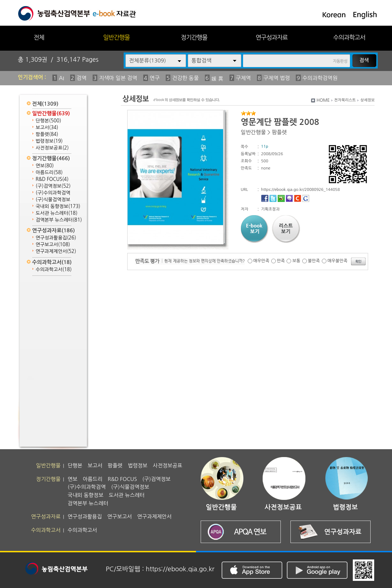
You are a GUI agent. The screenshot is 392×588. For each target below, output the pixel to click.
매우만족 (261, 261)
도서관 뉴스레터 (56, 213)
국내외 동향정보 (58, 206)
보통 (296, 261)
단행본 (48, 121)
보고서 (47, 128)
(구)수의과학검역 (53, 193)
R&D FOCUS (52, 179)
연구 (155, 78)
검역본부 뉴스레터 (59, 220)
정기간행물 (194, 37)
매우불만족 (337, 261)
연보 (45, 166)
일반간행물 (116, 37)
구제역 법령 (277, 78)
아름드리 (49, 173)
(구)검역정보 (53, 186)
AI (61, 78)
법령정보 (49, 141)
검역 (82, 78)
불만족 (314, 261)
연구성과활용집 (56, 238)
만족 (281, 261)
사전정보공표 (52, 148)
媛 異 (217, 79)
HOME (323, 100)
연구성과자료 (272, 37)
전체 (39, 37)
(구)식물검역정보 (53, 200)
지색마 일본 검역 (118, 78)
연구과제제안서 (56, 251)
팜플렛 (47, 134)
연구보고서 (53, 245)
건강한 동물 (185, 78)
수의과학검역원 (320, 78)
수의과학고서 (349, 37)
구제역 (243, 78)
